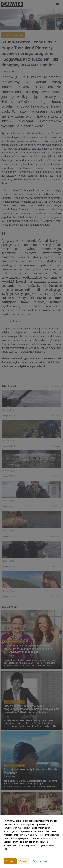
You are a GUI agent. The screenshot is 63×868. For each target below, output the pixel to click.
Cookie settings (40, 861)
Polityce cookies (50, 838)
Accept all (10, 861)
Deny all (24, 861)
